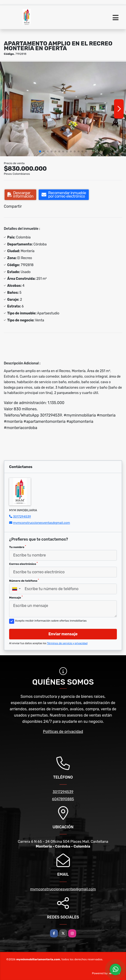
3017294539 (22, 516)
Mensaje (16, 597)
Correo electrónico (23, 564)
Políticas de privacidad (63, 732)
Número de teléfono (24, 581)
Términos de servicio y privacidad (67, 643)
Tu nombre (18, 547)
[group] (63, 109)
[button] (40, 151)
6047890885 (63, 799)
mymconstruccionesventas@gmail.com (41, 523)
